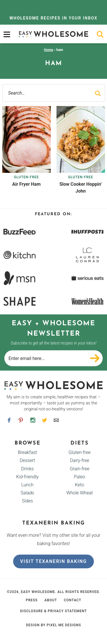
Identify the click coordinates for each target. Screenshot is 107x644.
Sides (27, 501)
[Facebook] (9, 420)
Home (49, 50)
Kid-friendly (28, 477)
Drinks (27, 469)
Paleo (79, 477)
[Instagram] (33, 420)
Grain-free (80, 469)
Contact (73, 600)
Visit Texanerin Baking (53, 561)
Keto (80, 485)
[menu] (7, 34)
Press (32, 600)
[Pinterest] (21, 420)
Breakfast (28, 452)
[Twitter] (44, 420)
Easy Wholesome (54, 34)
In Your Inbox (53, 18)
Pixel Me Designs (64, 625)
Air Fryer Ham (27, 184)
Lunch (28, 485)
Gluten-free (27, 177)
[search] (100, 34)
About (51, 600)
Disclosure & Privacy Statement (53, 611)
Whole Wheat (79, 493)
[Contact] (56, 420)
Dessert (27, 460)
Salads (27, 493)
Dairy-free (79, 460)
